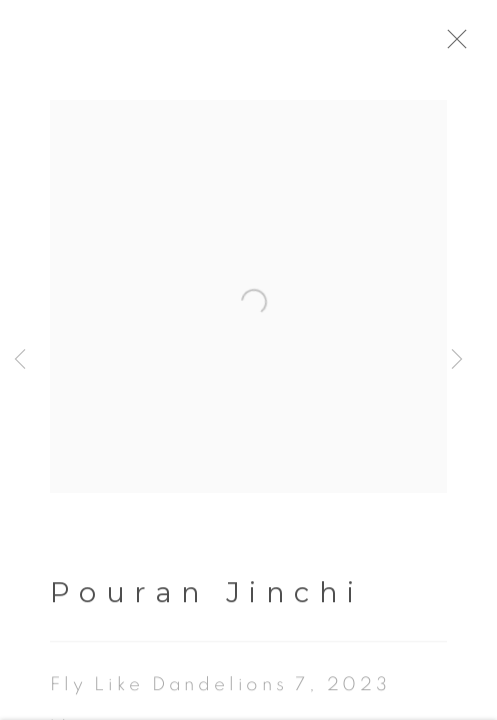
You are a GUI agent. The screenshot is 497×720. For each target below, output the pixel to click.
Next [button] (457, 360)
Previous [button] (20, 360)
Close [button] (461, 45)
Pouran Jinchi (207, 596)
